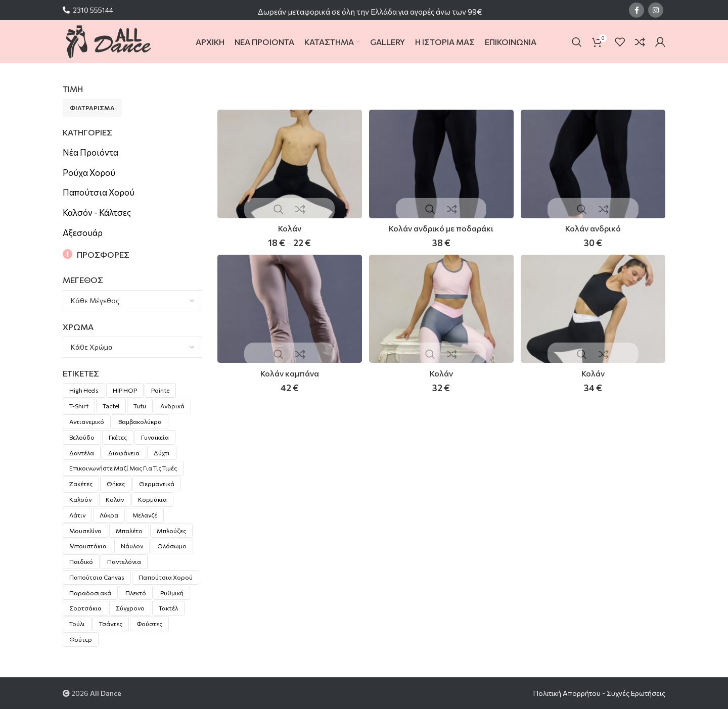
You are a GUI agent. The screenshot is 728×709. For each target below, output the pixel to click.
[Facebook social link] (636, 10)
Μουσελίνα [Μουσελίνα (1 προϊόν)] (85, 531)
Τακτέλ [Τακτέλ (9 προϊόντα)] (168, 608)
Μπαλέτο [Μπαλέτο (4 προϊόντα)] (129, 531)
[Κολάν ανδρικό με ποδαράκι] (441, 163)
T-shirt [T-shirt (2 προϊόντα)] (79, 406)
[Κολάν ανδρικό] (594, 163)
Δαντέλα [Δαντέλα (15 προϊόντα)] (82, 453)
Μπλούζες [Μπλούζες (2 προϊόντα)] (171, 531)
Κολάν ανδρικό (594, 227)
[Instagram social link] (656, 10)
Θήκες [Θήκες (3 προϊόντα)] (116, 484)
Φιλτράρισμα (92, 108)
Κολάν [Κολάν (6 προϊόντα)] (115, 499)
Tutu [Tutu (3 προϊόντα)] (140, 406)
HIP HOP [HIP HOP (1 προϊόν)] (125, 390)
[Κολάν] (289, 163)
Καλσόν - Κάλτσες (97, 212)
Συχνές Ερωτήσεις (636, 693)
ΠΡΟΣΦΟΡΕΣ (103, 254)
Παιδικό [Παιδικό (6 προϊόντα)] (81, 561)
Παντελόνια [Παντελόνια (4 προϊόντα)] (124, 561)
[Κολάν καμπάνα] (289, 310)
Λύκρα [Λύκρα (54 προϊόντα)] (109, 515)
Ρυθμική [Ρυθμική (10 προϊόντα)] (172, 593)
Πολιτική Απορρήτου (567, 693)
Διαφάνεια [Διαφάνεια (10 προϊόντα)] (124, 453)
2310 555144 (93, 10)
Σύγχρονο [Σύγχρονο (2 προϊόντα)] (130, 608)
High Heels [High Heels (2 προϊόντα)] (84, 390)
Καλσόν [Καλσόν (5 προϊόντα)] (80, 499)
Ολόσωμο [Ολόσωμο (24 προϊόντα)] (172, 546)
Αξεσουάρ (83, 233)
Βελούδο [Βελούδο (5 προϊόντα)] (82, 437)
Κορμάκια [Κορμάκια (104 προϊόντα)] (152, 499)
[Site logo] (108, 41)
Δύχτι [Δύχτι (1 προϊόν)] (162, 453)
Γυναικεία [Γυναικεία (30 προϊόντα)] (155, 437)
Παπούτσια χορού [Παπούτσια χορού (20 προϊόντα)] (166, 577)
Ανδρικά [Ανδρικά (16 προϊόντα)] (172, 406)
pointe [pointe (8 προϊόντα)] (160, 390)
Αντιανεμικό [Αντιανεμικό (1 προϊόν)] (87, 421)
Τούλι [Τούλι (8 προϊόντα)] (77, 624)
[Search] (577, 42)
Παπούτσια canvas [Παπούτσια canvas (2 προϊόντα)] (97, 577)
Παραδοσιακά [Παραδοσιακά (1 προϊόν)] (90, 593)
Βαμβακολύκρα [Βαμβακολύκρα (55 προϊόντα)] (140, 421)
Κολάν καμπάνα (289, 373)
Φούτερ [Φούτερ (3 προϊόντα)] (81, 639)
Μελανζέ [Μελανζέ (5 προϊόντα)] (145, 515)
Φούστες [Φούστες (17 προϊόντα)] (149, 624)
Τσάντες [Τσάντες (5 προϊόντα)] (111, 624)
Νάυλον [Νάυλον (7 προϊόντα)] (132, 546)
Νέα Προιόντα (90, 152)
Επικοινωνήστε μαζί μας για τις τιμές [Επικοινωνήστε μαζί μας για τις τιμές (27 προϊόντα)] (123, 468)
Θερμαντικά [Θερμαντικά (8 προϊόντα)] (157, 484)
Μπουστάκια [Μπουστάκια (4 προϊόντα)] (88, 546)
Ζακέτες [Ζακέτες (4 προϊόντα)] (81, 484)
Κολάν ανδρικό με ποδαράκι (441, 227)
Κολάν (288, 227)
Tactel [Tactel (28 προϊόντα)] (111, 406)
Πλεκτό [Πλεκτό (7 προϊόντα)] (136, 593)
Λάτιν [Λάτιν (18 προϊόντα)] (77, 515)
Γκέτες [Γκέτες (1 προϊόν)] (118, 437)
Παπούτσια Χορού (99, 192)
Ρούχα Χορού (89, 173)
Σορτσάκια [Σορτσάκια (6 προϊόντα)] (85, 608)
